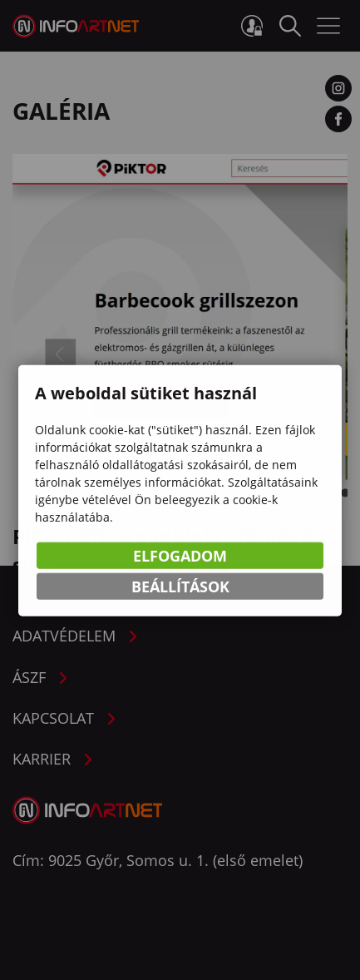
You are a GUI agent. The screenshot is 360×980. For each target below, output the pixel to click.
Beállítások (180, 587)
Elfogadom (180, 557)
